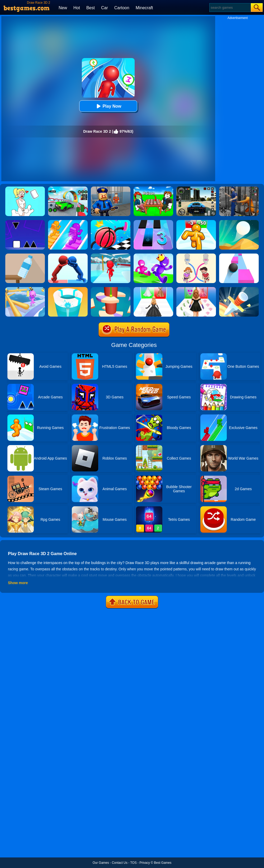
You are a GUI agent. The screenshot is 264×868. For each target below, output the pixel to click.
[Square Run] (25, 222)
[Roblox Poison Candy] (153, 188)
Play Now (108, 106)
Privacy (145, 863)
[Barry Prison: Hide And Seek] (111, 188)
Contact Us (119, 863)
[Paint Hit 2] (68, 289)
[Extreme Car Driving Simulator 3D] (196, 188)
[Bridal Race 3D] (153, 289)
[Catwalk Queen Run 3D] (196, 289)
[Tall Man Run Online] (196, 222)
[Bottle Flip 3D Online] (25, 255)
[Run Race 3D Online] (153, 255)
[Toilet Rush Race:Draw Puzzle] (196, 255)
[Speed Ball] (239, 255)
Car (105, 8)
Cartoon (122, 8)
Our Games (101, 863)
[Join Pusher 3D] (68, 255)
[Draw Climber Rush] (111, 222)
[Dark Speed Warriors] (68, 188)
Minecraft (144, 8)
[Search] (230, 8)
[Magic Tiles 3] (153, 222)
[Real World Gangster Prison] (239, 188)
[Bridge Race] (68, 222)
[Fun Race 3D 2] (25, 289)
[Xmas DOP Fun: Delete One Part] (25, 188)
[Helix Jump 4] (111, 289)
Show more (18, 583)
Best (91, 8)
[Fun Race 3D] (111, 255)
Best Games (163, 863)
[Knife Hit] (239, 289)
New (63, 8)
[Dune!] (239, 222)
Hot (77, 8)
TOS (133, 863)
